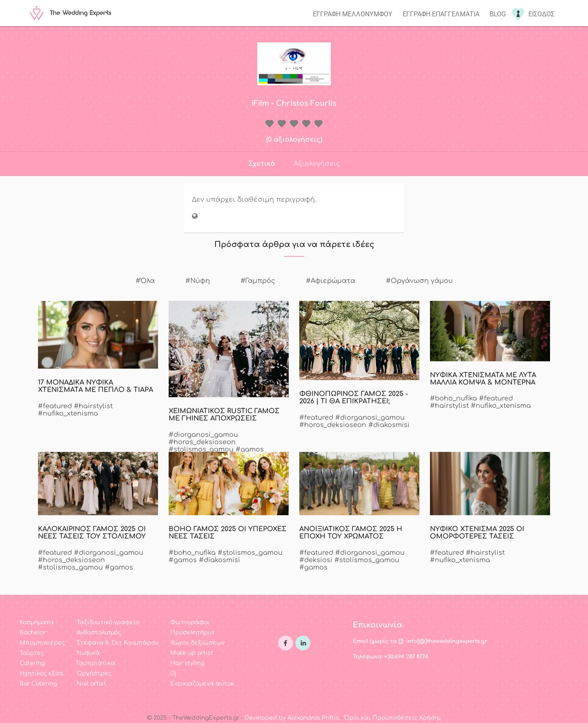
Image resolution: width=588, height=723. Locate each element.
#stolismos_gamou (201, 449)
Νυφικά (88, 653)
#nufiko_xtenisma (68, 414)
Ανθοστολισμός (99, 633)
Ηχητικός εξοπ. (42, 673)
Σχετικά (262, 164)
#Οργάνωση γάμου (419, 281)
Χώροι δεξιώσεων (197, 643)
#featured (55, 406)
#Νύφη (198, 281)
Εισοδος (541, 14)
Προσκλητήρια (192, 633)
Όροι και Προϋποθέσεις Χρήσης (393, 718)
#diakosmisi (389, 425)
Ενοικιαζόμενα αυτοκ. (203, 684)
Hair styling (187, 663)
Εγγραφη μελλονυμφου (353, 14)
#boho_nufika (453, 398)
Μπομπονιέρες (42, 643)
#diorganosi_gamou (203, 435)
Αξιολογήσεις (317, 164)
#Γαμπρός (258, 281)
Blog (498, 14)
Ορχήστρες (94, 673)
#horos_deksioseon (202, 442)
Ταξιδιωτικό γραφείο (108, 622)
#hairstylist (93, 406)
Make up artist (192, 653)
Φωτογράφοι (190, 622)
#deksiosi (316, 560)
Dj (173, 673)
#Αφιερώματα (331, 281)
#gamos (250, 449)
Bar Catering (38, 684)
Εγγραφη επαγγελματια (441, 14)
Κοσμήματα (37, 622)
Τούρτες (32, 653)
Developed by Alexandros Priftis (292, 718)
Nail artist (91, 684)
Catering (32, 663)
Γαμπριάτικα (96, 663)
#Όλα (145, 281)
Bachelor (33, 633)
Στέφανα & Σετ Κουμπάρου (118, 643)
